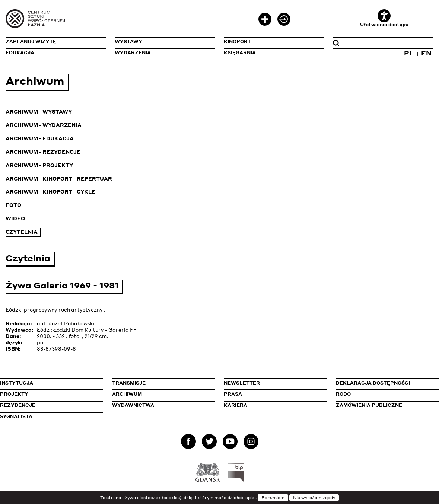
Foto (13, 205)
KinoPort (237, 42)
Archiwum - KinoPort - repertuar (59, 178)
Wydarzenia (133, 53)
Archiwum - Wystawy (39, 111)
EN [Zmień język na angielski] (426, 53)
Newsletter (242, 383)
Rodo (343, 394)
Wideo (15, 218)
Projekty (14, 394)
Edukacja (20, 53)
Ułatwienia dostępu (384, 18)
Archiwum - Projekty (39, 165)
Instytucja (17, 383)
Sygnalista (16, 416)
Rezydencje (18, 405)
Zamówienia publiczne (387, 405)
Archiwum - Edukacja (40, 138)
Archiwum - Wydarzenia (44, 125)
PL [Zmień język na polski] (409, 53)
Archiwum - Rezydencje (43, 152)
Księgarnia (240, 53)
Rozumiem (273, 498)
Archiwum (127, 394)
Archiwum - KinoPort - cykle (50, 192)
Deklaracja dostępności (373, 383)
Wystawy (128, 42)
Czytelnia (22, 232)
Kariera (236, 405)
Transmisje (163, 383)
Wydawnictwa (133, 405)
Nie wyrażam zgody (314, 498)
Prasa (233, 394)
